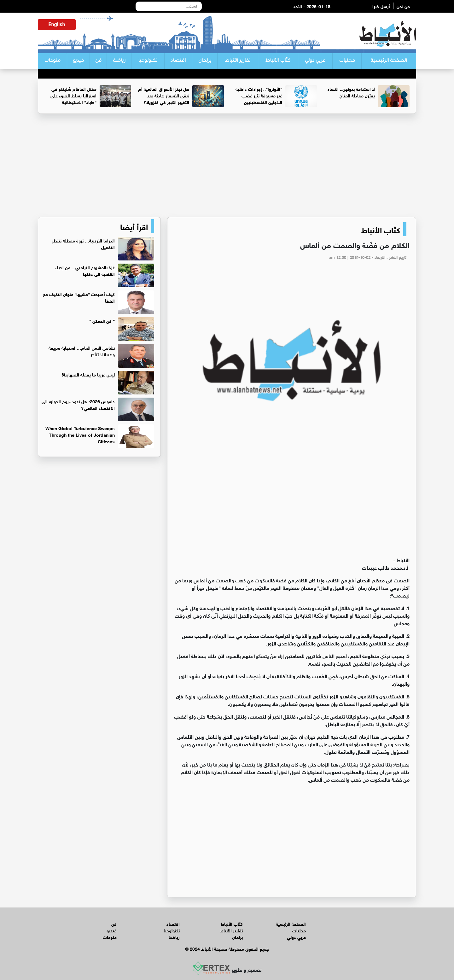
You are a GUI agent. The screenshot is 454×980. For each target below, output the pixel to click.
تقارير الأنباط (238, 61)
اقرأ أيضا (134, 226)
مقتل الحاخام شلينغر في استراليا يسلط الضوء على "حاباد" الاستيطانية (73, 95)
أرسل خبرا (381, 6)
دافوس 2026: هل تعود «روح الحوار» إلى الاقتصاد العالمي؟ (78, 404)
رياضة (119, 61)
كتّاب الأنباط (278, 61)
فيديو (78, 61)
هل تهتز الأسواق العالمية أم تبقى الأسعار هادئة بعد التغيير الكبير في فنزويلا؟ (164, 95)
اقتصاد (178, 61)
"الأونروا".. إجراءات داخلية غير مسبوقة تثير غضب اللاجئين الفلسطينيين (259, 95)
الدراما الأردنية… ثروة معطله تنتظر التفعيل (83, 243)
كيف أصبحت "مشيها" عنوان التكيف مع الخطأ (79, 297)
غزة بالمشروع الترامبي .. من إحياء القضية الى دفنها (85, 270)
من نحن (403, 6)
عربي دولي (315, 61)
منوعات (52, 61)
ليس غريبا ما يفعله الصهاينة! (88, 374)
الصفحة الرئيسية (389, 61)
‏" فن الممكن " (102, 321)
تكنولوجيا (148, 61)
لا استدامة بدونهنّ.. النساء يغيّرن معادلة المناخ (351, 92)
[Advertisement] (227, 168)
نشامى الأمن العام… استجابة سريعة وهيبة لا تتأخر (82, 351)
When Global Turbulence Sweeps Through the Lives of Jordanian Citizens (80, 434)
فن (98, 61)
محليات (347, 61)
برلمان (205, 61)
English (57, 24)
